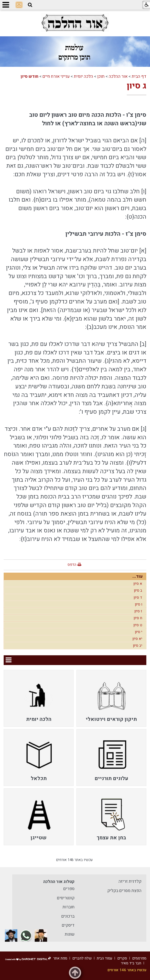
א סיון (138, 584)
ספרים (69, 889)
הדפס (72, 565)
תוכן (101, 76)
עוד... (138, 576)
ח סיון (138, 618)
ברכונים (68, 916)
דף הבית (139, 76)
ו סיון (139, 604)
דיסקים (68, 925)
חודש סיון (29, 76)
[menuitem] (111, 698)
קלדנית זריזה (130, 881)
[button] (30, 5)
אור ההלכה (118, 76)
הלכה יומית (83, 76)
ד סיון (138, 598)
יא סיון (137, 639)
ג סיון (137, 86)
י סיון (139, 632)
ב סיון (138, 590)
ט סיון (138, 625)
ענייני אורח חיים (56, 76)
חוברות (69, 907)
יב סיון (138, 646)
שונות (70, 934)
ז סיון (138, 611)
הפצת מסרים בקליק (124, 891)
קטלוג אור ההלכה (59, 882)
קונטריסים (66, 898)
